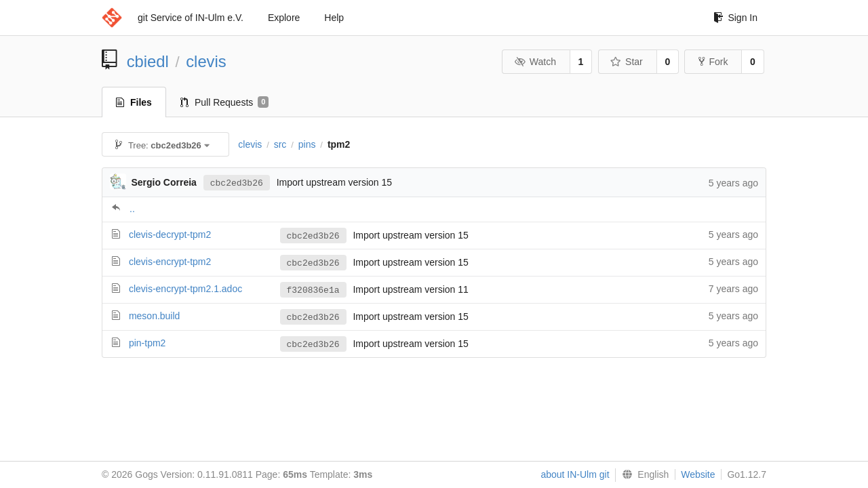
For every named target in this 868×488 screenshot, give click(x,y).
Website (698, 474)
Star (627, 62)
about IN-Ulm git (575, 474)
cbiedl (148, 61)
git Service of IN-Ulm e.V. (191, 18)
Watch (535, 62)
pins (307, 144)
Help (334, 18)
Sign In (735, 18)
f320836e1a (313, 290)
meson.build (155, 316)
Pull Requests (225, 102)
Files (134, 102)
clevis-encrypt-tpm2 (170, 262)
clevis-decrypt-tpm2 (170, 235)
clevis (206, 61)
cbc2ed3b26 (237, 182)
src (280, 144)
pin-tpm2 (147, 343)
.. (132, 209)
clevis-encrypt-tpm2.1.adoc (185, 289)
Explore (284, 18)
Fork (713, 62)
